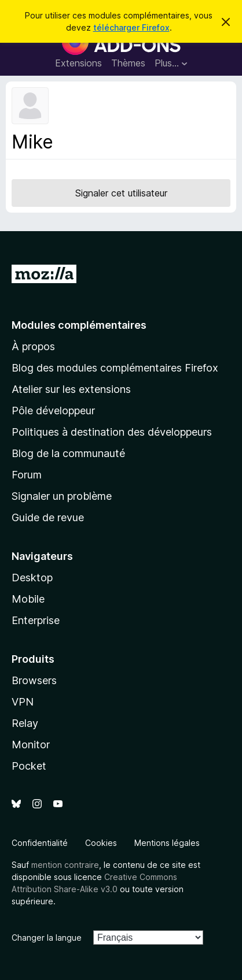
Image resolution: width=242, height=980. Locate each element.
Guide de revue (48, 517)
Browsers (34, 680)
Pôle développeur (53, 411)
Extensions (78, 63)
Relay (25, 723)
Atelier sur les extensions (71, 389)
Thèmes (128, 63)
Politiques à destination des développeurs (112, 432)
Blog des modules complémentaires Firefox (115, 368)
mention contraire (65, 865)
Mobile (28, 599)
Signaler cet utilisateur (121, 193)
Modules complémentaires (79, 325)
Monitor (31, 745)
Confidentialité (40, 843)
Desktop (32, 578)
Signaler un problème (62, 496)
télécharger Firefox (131, 27)
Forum (27, 475)
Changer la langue (47, 938)
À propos (33, 346)
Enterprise (36, 620)
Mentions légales (167, 843)
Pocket (29, 766)
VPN (23, 702)
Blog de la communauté (68, 453)
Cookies (101, 843)
